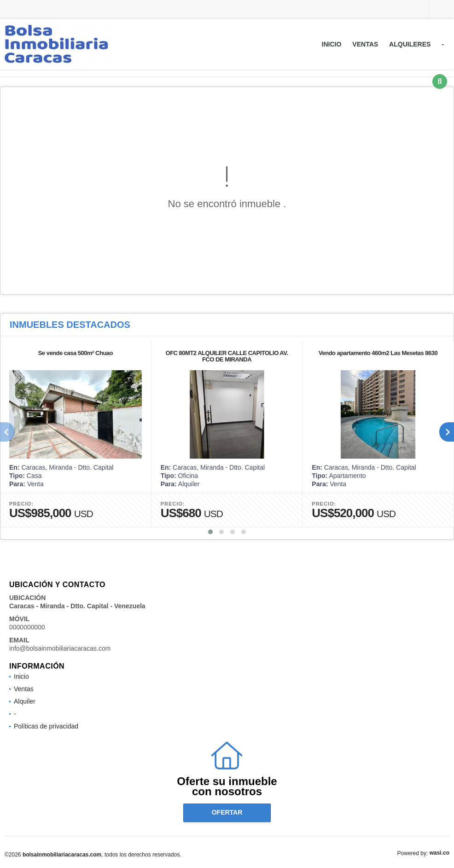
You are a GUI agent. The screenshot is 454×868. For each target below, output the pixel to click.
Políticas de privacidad (46, 726)
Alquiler (25, 701)
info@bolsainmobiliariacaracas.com (60, 648)
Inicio (332, 44)
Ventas (365, 44)
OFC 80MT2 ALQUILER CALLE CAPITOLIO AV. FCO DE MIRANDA (227, 356)
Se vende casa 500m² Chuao (76, 353)
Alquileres (410, 44)
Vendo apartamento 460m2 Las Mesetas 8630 (378, 353)
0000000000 (27, 627)
